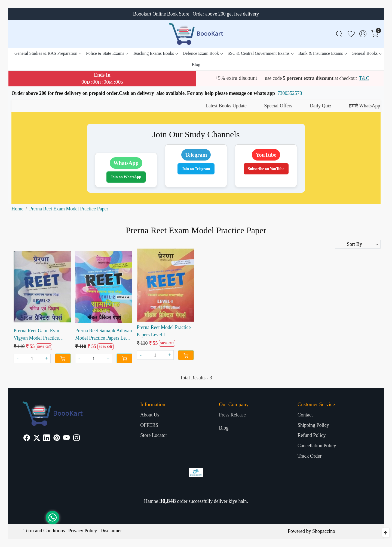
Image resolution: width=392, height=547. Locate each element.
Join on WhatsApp (126, 177)
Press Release (232, 415)
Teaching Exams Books (155, 53)
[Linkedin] (47, 439)
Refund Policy (312, 435)
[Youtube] (66, 439)
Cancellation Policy (317, 446)
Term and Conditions (44, 531)
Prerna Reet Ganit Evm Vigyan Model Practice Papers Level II (36, 335)
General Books (367, 53)
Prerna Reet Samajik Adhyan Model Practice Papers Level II (103, 335)
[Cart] (63, 358)
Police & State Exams (107, 53)
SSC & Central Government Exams (260, 53)
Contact (305, 415)
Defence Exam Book (203, 53)
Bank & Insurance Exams (322, 53)
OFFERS (149, 425)
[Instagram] (76, 439)
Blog (196, 64)
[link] (339, 34)
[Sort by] (358, 244)
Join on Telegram (196, 169)
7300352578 (290, 93)
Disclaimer (111, 531)
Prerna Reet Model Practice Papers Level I (164, 331)
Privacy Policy (83, 531)
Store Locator (154, 435)
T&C (364, 78)
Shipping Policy (313, 425)
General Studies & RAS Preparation (48, 53)
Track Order (310, 456)
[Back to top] (386, 532)
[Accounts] (363, 34)
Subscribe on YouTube (266, 169)
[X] (37, 439)
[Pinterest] (57, 439)
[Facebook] (27, 439)
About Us (150, 415)
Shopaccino (324, 531)
